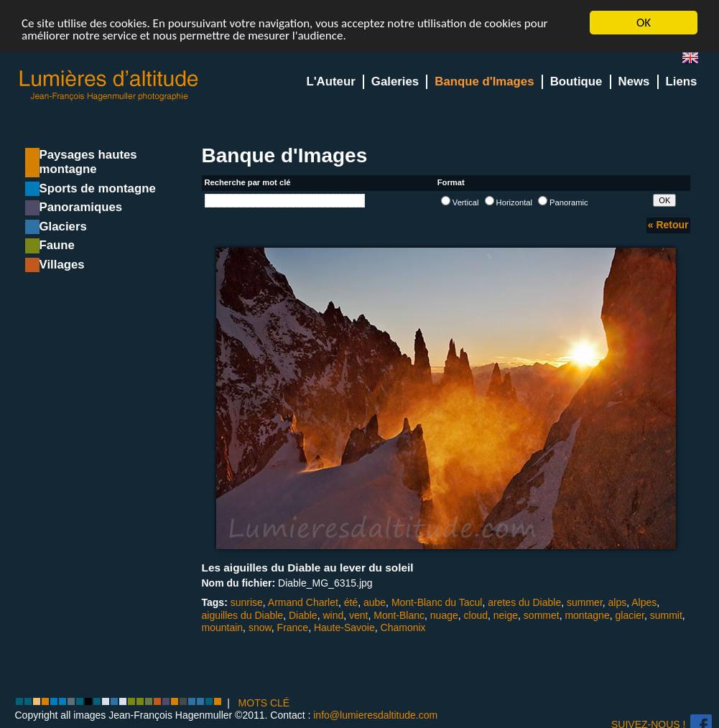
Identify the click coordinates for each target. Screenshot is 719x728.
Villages (62, 265)
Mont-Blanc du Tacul (437, 602)
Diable (303, 615)
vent (358, 615)
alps (618, 602)
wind (333, 615)
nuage (444, 615)
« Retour (668, 225)
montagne (587, 615)
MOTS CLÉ (264, 703)
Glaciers (63, 227)
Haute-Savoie (344, 627)
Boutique (576, 81)
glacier (629, 615)
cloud (476, 615)
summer (585, 602)
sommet (542, 615)
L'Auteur (330, 81)
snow (260, 627)
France (293, 627)
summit (666, 615)
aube (375, 602)
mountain (223, 627)
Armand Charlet (303, 602)
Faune (57, 245)
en (696, 61)
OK (644, 23)
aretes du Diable (524, 602)
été (351, 602)
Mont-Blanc (399, 615)
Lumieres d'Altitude (109, 86)
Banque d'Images (484, 81)
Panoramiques (81, 207)
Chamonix (403, 627)
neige (506, 615)
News (634, 81)
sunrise (247, 602)
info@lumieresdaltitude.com (375, 715)
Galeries (395, 81)
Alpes (644, 602)
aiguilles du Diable (243, 615)
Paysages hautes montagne (88, 162)
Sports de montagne (98, 188)
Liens (682, 81)
